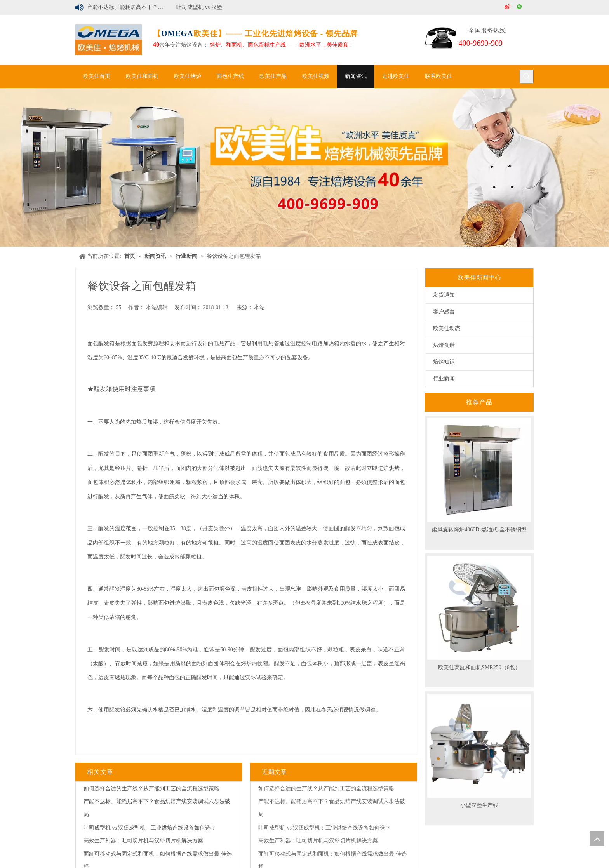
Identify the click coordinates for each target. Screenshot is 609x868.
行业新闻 (444, 378)
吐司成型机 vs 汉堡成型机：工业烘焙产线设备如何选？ (218, 7)
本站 (259, 307)
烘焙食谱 (444, 345)
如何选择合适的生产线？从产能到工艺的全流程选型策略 (151, 789)
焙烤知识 (444, 362)
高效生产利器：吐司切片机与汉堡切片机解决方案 (143, 841)
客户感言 (444, 312)
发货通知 (444, 295)
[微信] (520, 7)
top (597, 839)
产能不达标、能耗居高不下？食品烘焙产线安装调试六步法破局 (129, 7)
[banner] (304, 167)
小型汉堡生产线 (479, 805)
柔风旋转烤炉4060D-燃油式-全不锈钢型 (479, 530)
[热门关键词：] (527, 77)
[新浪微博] (508, 7)
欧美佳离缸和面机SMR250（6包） (479, 667)
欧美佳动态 (447, 328)
